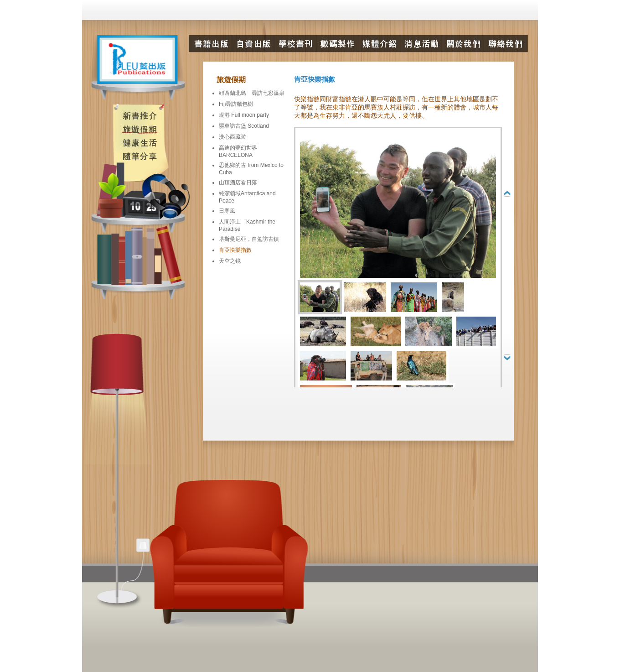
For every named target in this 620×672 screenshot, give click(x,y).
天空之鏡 (230, 261)
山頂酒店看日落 (238, 182)
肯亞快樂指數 (235, 250)
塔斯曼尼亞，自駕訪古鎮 (249, 239)
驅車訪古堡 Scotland (244, 126)
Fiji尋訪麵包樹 (236, 104)
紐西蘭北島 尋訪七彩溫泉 (252, 93)
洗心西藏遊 (232, 137)
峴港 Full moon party (244, 115)
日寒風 (227, 211)
